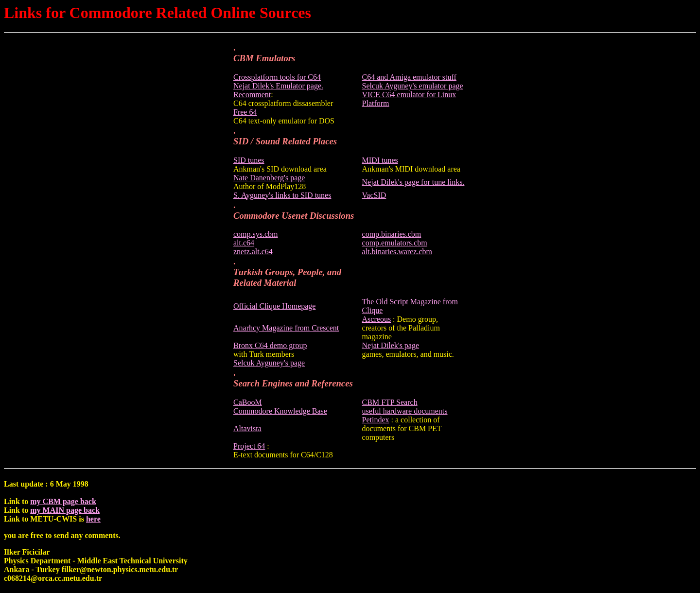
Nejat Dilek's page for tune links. (413, 182)
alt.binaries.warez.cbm (397, 252)
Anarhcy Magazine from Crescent (286, 328)
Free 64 (245, 112)
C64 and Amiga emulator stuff (409, 77)
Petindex (376, 420)
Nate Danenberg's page (269, 178)
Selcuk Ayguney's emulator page (413, 86)
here (93, 519)
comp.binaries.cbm (392, 234)
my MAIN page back (65, 510)
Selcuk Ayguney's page (269, 363)
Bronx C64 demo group (270, 345)
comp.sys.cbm (256, 234)
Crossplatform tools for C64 (277, 77)
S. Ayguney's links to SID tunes (282, 195)
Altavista (247, 428)
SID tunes (249, 160)
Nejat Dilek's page (391, 345)
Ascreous (377, 319)
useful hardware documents (405, 411)
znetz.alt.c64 (253, 252)
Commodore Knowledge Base (280, 411)
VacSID (374, 195)
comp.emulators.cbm (395, 243)
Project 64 (249, 446)
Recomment (252, 95)
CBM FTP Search (390, 402)
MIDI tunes (380, 160)
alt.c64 (244, 243)
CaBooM (248, 402)
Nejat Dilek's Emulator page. (278, 86)
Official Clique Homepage (274, 306)
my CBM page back (63, 501)
